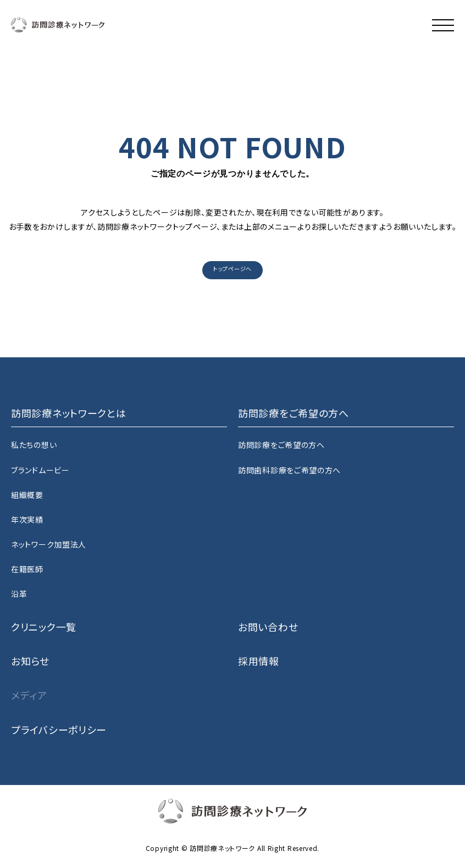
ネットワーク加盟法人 (49, 544)
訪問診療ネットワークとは (68, 413)
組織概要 (27, 495)
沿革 (19, 594)
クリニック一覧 (44, 627)
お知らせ (30, 661)
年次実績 (27, 519)
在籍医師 (27, 569)
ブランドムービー (40, 470)
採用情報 (259, 661)
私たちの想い (34, 445)
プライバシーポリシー (59, 729)
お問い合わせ (268, 627)
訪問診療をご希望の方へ (281, 445)
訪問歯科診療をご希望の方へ (289, 470)
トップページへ (232, 269)
